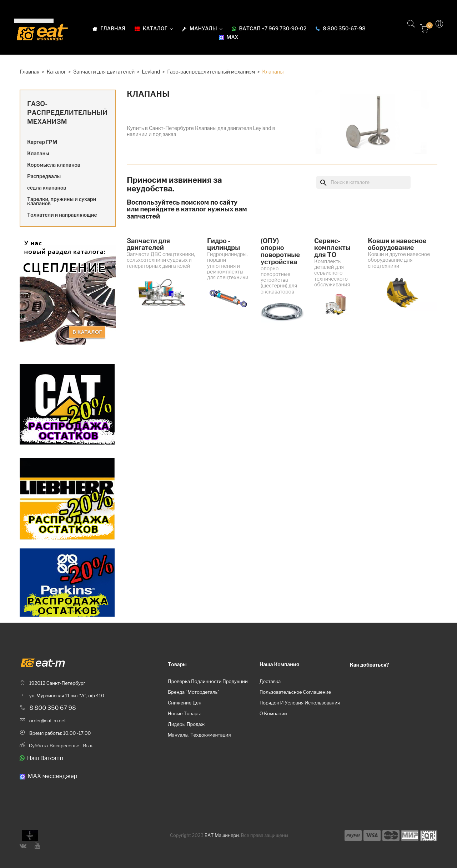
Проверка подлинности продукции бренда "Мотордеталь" (208, 687)
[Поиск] (363, 182)
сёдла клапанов (47, 188)
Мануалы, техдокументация (199, 735)
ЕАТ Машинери (222, 835)
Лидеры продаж (186, 724)
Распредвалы (44, 176)
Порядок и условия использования (300, 703)
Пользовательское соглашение (295, 692)
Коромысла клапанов (54, 165)
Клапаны (38, 153)
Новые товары (184, 713)
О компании (273, 713)
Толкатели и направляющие (62, 215)
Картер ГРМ (42, 142)
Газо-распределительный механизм (67, 113)
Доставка (270, 681)
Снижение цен (185, 703)
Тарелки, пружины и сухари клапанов (62, 201)
